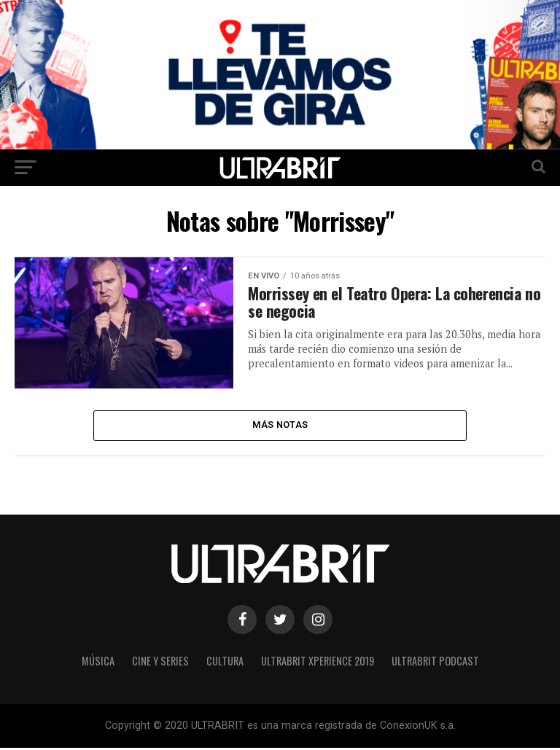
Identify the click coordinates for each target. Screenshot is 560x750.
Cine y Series (160, 663)
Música (98, 663)
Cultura (225, 663)
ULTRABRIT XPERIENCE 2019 (318, 663)
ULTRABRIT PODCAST (435, 663)
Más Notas (280, 426)
